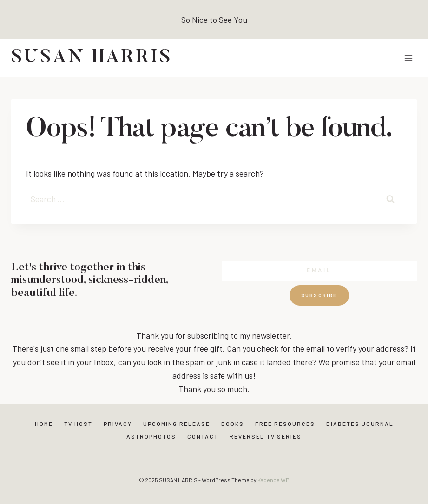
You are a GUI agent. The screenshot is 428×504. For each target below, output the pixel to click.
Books (233, 424)
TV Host (78, 424)
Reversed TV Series (266, 436)
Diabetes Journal (360, 424)
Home (44, 424)
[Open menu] (408, 58)
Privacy (118, 424)
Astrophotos (151, 436)
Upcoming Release (177, 424)
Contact (203, 436)
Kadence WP (273, 480)
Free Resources (285, 424)
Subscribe (319, 295)
